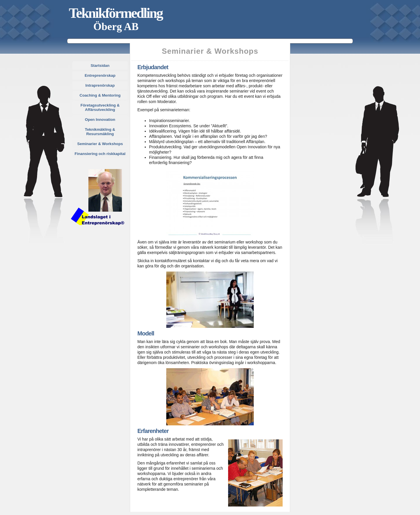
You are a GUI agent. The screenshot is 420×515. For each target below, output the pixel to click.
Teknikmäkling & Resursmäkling (100, 132)
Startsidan (100, 66)
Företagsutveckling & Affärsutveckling (100, 107)
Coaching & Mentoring (100, 95)
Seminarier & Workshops (100, 144)
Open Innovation (100, 120)
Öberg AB (116, 27)
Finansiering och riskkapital (100, 154)
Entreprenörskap (100, 75)
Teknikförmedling (116, 13)
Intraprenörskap (100, 85)
